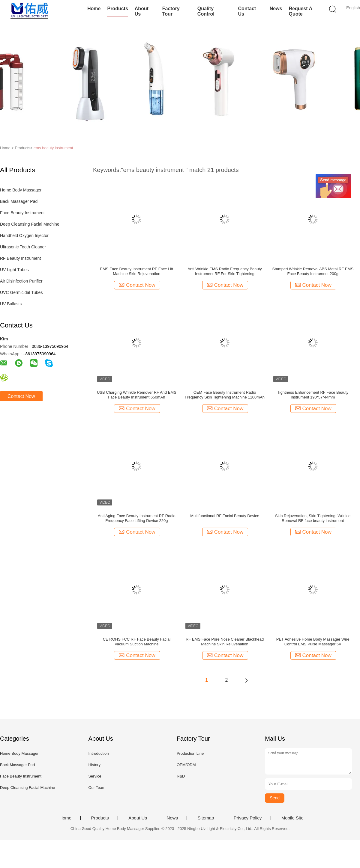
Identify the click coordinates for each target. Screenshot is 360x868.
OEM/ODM (186, 765)
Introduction (98, 753)
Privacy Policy (248, 818)
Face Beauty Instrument (22, 213)
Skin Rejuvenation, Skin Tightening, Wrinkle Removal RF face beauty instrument (313, 518)
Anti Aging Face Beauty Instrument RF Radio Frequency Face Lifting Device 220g (137, 518)
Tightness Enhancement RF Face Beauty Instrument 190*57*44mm (313, 395)
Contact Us (247, 11)
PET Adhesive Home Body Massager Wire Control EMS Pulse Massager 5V (313, 642)
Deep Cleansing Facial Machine (30, 224)
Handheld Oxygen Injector (24, 236)
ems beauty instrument (53, 148)
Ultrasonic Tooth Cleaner (23, 247)
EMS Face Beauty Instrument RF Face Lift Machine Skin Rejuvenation (136, 271)
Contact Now (21, 396)
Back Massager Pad (19, 201)
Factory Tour (171, 11)
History (94, 765)
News (276, 9)
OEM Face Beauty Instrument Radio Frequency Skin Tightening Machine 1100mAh (225, 395)
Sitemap (206, 818)
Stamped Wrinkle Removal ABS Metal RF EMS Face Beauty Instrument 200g (313, 271)
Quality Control (206, 11)
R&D (181, 776)
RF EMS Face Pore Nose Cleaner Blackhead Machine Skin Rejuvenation (225, 642)
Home (94, 9)
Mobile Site (292, 818)
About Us (142, 11)
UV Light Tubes (14, 270)
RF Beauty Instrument (20, 258)
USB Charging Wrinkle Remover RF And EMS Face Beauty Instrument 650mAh (137, 395)
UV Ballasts (11, 304)
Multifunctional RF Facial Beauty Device (225, 516)
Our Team (97, 788)
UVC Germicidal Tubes (21, 292)
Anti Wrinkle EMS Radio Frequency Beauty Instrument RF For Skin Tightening (225, 271)
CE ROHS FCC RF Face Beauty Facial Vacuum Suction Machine (137, 642)
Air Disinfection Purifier (21, 281)
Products (117, 9)
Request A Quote (300, 11)
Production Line (190, 753)
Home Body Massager (21, 190)
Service (95, 776)
